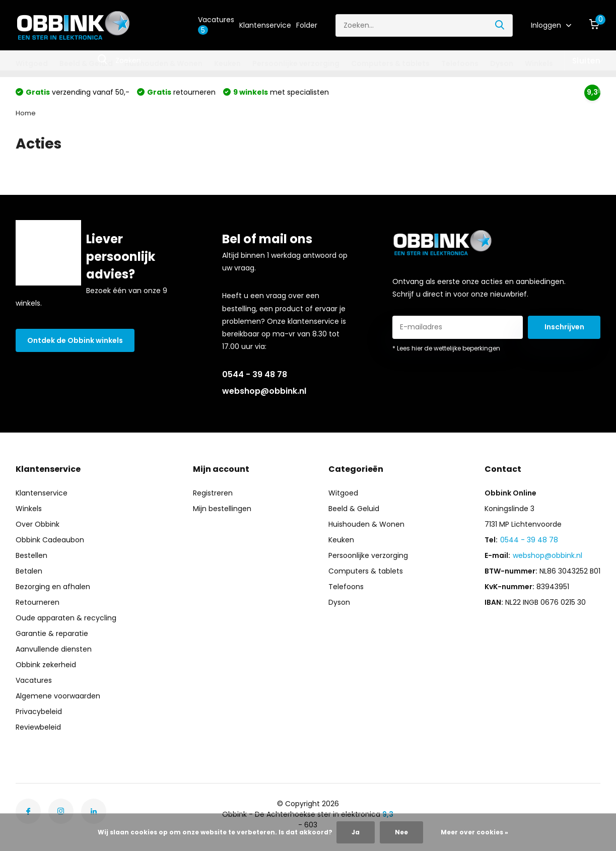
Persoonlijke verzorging (296, 63)
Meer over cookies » (474, 832)
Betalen (29, 571)
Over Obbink (38, 524)
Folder (307, 25)
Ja (356, 832)
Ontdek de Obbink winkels (75, 340)
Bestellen (31, 555)
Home (26, 113)
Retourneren (38, 602)
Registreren (213, 493)
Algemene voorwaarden (58, 696)
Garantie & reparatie (52, 633)
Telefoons (460, 63)
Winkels (539, 63)
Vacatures (216, 25)
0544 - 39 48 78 (255, 374)
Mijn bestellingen (222, 509)
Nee (401, 832)
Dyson (502, 63)
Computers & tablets (390, 63)
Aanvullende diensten (54, 649)
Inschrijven (564, 327)
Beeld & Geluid (86, 63)
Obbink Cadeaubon (50, 540)
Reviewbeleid (38, 727)
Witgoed (32, 63)
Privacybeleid (39, 712)
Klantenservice (265, 25)
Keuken (227, 63)
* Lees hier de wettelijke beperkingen (446, 348)
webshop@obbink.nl (264, 391)
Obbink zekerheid (46, 665)
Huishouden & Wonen (163, 63)
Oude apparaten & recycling (66, 618)
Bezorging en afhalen (53, 587)
